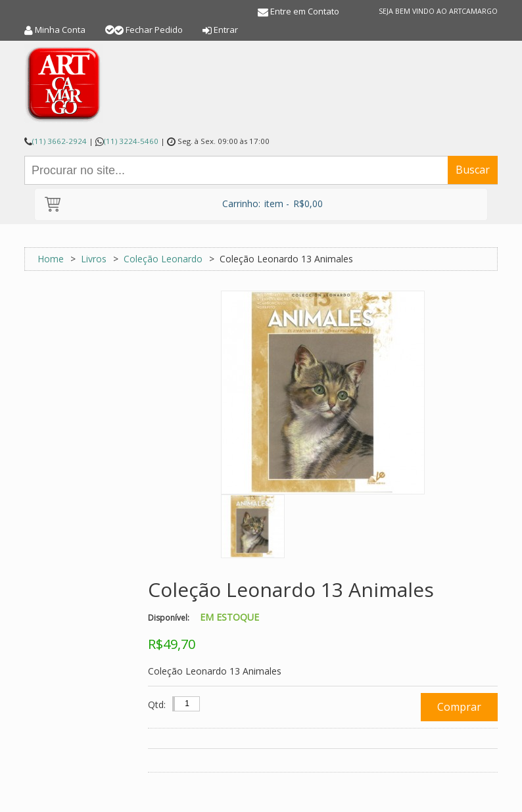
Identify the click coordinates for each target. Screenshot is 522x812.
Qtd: (157, 705)
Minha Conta (60, 30)
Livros (94, 259)
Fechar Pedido (154, 30)
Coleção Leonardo (163, 259)
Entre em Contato (305, 11)
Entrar (226, 30)
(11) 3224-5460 (131, 141)
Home (51, 259)
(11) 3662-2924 (59, 141)
